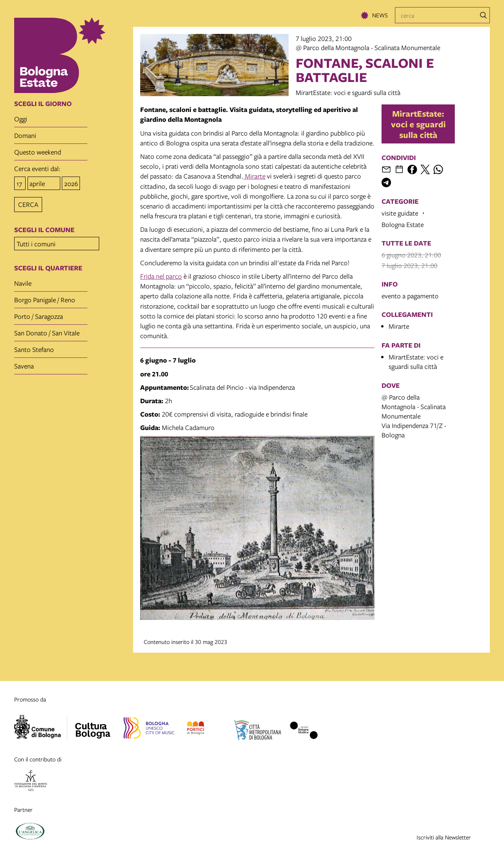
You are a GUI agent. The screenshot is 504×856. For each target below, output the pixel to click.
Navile (23, 281)
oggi (21, 119)
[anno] (71, 183)
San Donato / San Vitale (47, 330)
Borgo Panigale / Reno (45, 297)
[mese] (44, 183)
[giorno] (20, 183)
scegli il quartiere (48, 266)
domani (25, 135)
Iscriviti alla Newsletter (444, 837)
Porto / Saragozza (39, 314)
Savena (24, 364)
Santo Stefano (34, 347)
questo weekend (38, 152)
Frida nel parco (161, 276)
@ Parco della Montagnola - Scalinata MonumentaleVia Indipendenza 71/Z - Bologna (414, 416)
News (380, 15)
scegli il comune (44, 229)
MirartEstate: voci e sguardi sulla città (418, 124)
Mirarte (254, 176)
